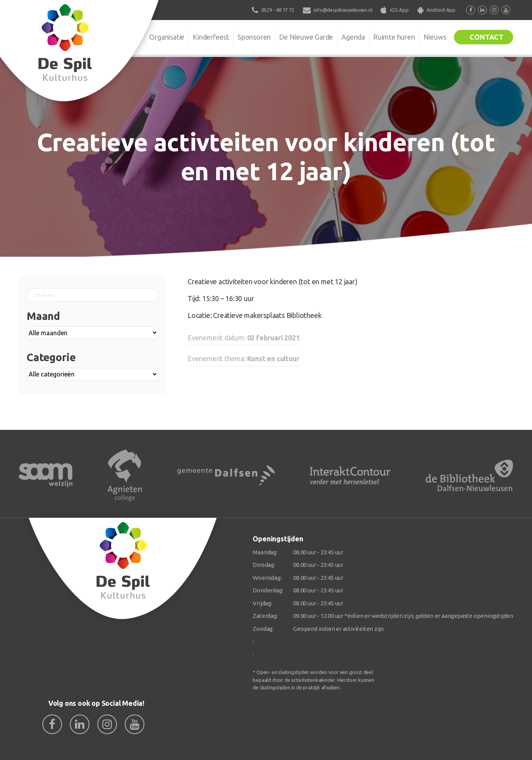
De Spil (126, 37)
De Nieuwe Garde (306, 37)
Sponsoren (254, 37)
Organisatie (167, 37)
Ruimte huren (394, 37)
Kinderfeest (211, 37)
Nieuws (435, 37)
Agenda (353, 37)
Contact (486, 37)
